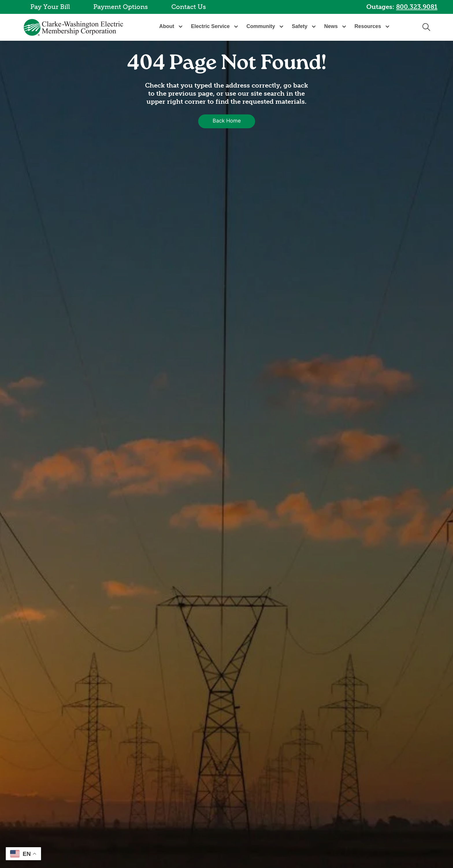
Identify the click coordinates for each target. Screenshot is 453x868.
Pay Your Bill (50, 7)
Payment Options (121, 7)
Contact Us (189, 7)
